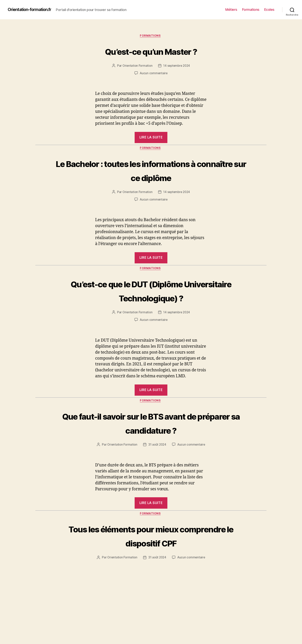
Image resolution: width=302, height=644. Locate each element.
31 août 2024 (157, 461)
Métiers (231, 10)
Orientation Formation (137, 67)
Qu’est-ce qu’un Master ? (151, 51)
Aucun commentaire (154, 74)
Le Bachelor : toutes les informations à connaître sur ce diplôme (151, 178)
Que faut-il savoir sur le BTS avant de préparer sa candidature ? (151, 439)
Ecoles (269, 10)
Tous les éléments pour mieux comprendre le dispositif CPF (151, 553)
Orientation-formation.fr (33, 10)
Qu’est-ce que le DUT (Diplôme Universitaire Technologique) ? (151, 306)
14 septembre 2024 (177, 67)
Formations (251, 10)
